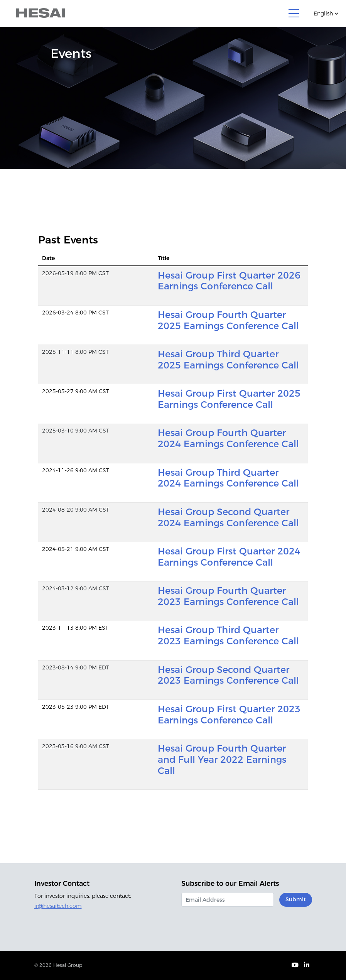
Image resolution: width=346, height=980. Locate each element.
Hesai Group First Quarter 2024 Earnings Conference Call (229, 557)
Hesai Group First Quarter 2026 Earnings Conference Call (229, 281)
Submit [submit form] (296, 899)
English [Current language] (323, 14)
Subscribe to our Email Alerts (230, 883)
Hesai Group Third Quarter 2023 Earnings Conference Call (228, 635)
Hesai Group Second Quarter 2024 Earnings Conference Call (228, 517)
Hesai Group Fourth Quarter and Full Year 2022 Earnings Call (222, 759)
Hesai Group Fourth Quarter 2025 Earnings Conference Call (228, 320)
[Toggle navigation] (294, 14)
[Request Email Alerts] (228, 900)
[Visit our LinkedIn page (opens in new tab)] (307, 966)
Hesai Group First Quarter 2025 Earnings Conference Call (229, 399)
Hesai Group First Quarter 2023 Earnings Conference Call (229, 715)
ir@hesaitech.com (58, 906)
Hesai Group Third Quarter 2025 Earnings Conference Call (228, 360)
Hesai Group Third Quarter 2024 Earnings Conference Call (228, 478)
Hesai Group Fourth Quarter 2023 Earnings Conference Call (228, 596)
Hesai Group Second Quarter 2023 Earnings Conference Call (228, 675)
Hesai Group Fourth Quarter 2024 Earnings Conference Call (228, 438)
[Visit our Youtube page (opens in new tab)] (295, 966)
